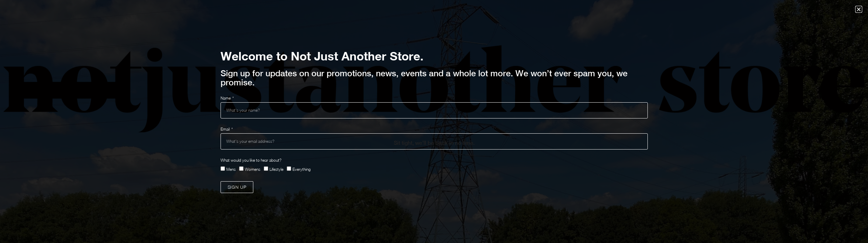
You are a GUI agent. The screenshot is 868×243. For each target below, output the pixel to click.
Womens (253, 169)
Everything (302, 169)
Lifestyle (276, 169)
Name (226, 98)
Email (226, 129)
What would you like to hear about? (251, 160)
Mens (231, 169)
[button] (859, 9)
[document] (434, 122)
